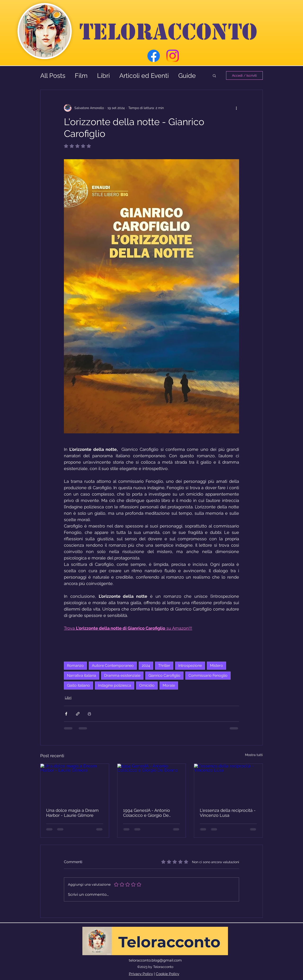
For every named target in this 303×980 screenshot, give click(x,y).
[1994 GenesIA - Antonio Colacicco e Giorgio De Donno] (152, 783)
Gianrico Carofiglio (164, 675)
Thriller (164, 666)
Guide (187, 76)
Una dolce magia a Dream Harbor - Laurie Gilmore (72, 813)
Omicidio (147, 685)
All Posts (53, 76)
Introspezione (190, 666)
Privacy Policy (141, 974)
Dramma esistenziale (122, 675)
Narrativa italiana (82, 675)
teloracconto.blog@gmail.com (155, 960)
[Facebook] (154, 56)
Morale (169, 685)
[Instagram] (173, 56)
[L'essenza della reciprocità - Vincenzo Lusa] (228, 783)
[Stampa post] (89, 714)
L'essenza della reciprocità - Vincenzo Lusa (228, 813)
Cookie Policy (167, 974)
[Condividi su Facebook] (66, 714)
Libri (103, 76)
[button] (214, 75)
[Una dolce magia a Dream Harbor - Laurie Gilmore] (75, 783)
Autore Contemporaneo (113, 666)
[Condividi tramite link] (78, 714)
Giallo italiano (78, 685)
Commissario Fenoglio (208, 675)
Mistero (216, 666)
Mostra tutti (254, 755)
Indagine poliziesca (115, 685)
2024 (146, 666)
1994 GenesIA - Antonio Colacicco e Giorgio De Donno (147, 813)
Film (81, 76)
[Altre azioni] (236, 108)
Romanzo (75, 666)
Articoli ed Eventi (144, 76)
